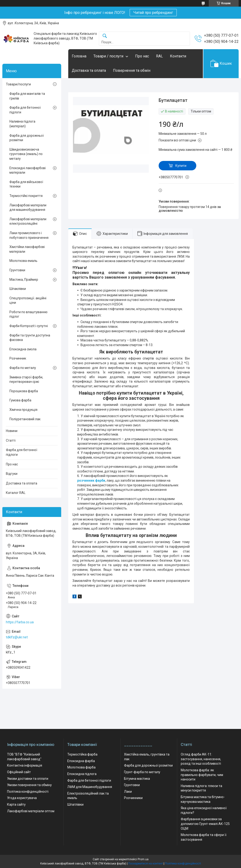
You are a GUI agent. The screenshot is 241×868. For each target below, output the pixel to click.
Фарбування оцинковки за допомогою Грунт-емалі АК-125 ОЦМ (205, 824)
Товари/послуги (18, 84)
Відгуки (12, 474)
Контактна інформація (25, 765)
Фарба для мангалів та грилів (27, 96)
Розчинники (133, 798)
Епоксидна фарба (81, 761)
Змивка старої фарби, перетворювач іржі (26, 380)
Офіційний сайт (19, 772)
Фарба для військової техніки (26, 184)
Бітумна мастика (137, 779)
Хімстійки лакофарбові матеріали (27, 249)
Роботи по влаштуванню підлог (28, 314)
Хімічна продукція (23, 410)
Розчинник (18, 358)
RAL (159, 56)
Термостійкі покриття (26, 196)
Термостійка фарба (82, 754)
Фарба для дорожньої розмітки (27, 138)
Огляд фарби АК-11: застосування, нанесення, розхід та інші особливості (201, 759)
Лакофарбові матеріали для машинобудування (28, 208)
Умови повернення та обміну (29, 785)
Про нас (142, 56)
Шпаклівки (18, 289)
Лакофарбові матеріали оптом (31, 811)
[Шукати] (105, 36)
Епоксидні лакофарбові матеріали (28, 170)
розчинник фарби (91, 480)
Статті (11, 440)
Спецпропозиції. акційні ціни (28, 300)
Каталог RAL (16, 493)
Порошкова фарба (24, 391)
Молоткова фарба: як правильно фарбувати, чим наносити (202, 775)
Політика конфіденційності (28, 792)
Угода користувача (22, 798)
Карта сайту (16, 804)
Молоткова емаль (23, 261)
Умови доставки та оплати (28, 779)
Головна (79, 56)
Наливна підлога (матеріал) (22, 124)
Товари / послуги (108, 56)
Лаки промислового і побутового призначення (29, 235)
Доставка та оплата (89, 70)
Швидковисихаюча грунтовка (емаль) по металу (26, 154)
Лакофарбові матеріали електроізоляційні (28, 221)
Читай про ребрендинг (153, 13)
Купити (181, 166)
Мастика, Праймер (24, 280)
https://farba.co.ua (20, 622)
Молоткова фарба (81, 767)
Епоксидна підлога (82, 774)
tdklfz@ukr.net (17, 637)
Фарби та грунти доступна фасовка (30, 338)
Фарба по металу (23, 368)
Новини (12, 431)
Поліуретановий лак (25, 419)
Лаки (128, 792)
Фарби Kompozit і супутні (29, 326)
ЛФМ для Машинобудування (90, 787)
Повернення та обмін (132, 70)
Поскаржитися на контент (146, 864)
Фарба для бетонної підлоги (25, 110)
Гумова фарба (20, 400)
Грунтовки (17, 270)
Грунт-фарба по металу (142, 772)
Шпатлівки (75, 804)
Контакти (178, 56)
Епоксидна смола (23, 349)
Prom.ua (143, 859)
